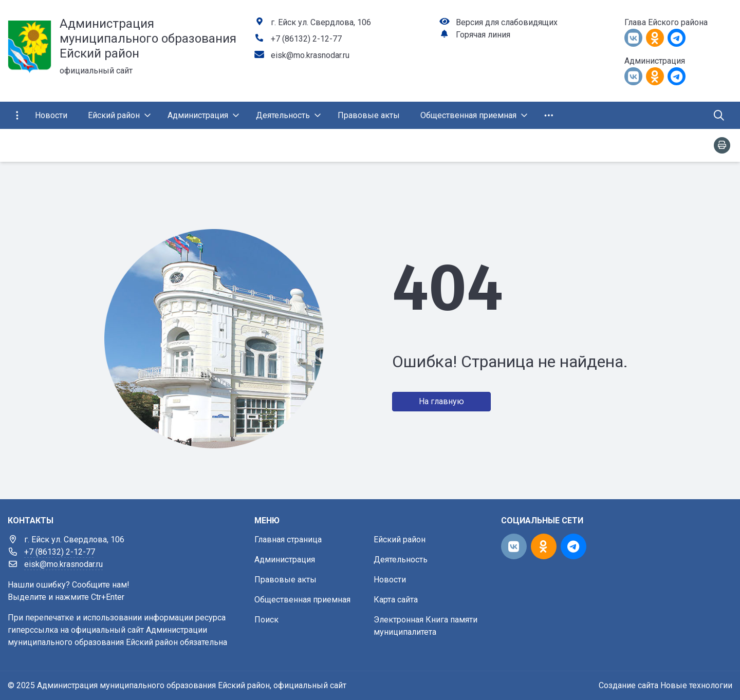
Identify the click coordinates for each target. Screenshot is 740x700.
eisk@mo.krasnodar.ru (310, 55)
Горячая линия (483, 35)
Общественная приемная (302, 600)
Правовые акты (285, 580)
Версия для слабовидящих (507, 22)
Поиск (266, 620)
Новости (390, 580)
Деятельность (401, 560)
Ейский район (400, 540)
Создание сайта (628, 685)
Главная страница (288, 540)
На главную (441, 401)
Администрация (285, 560)
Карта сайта (396, 600)
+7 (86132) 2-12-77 (306, 39)
